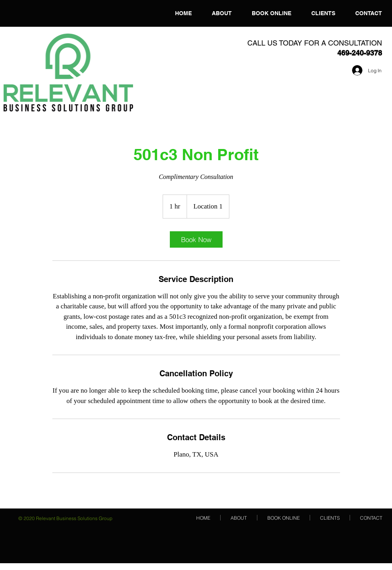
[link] (196, 239)
